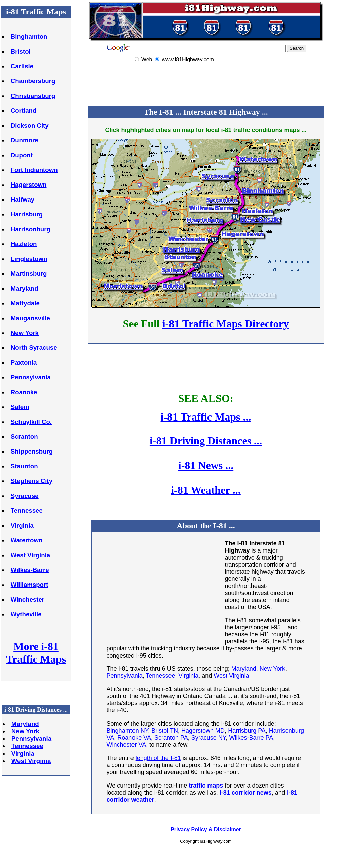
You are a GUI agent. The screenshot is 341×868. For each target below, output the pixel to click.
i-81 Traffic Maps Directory (226, 324)
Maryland (25, 288)
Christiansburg (33, 96)
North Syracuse (34, 348)
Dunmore (25, 140)
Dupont (22, 155)
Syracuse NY (209, 738)
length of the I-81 (158, 758)
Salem (20, 407)
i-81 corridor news (246, 793)
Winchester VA (126, 745)
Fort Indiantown (34, 170)
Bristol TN (165, 731)
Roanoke (24, 392)
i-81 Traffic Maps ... (206, 417)
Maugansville (30, 318)
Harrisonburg (31, 229)
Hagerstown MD (203, 731)
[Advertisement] (206, 85)
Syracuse (25, 496)
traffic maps (206, 786)
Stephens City (32, 481)
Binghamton (29, 37)
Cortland (24, 111)
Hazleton (24, 244)
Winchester (28, 599)
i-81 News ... (206, 465)
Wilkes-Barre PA (251, 738)
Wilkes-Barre (30, 570)
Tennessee (27, 511)
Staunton (24, 466)
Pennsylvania (31, 377)
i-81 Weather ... (206, 490)
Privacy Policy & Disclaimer (206, 829)
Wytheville (26, 614)
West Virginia (31, 555)
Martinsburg (29, 274)
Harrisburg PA (247, 731)
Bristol (21, 51)
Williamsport (30, 585)
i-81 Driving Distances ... (206, 441)
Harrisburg (27, 214)
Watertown (27, 540)
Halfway (23, 199)
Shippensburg (32, 451)
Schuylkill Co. (31, 422)
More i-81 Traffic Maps (36, 653)
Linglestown (29, 259)
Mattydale (25, 303)
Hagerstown (29, 185)
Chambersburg (33, 81)
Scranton (24, 437)
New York (25, 333)
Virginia (22, 525)
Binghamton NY (127, 731)
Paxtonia (24, 362)
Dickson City (30, 125)
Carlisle (22, 66)
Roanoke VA (134, 738)
